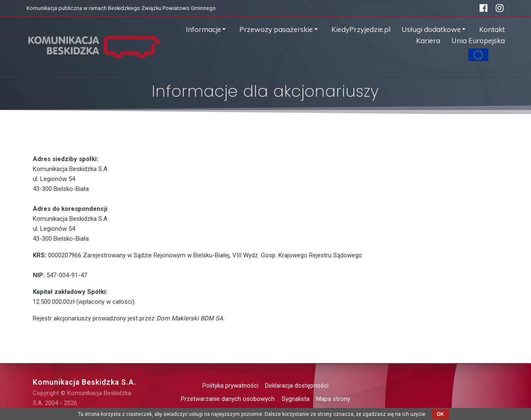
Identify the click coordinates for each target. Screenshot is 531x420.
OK (441, 414)
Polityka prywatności (230, 386)
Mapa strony (333, 399)
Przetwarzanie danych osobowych (228, 399)
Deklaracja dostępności (297, 386)
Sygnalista (296, 399)
